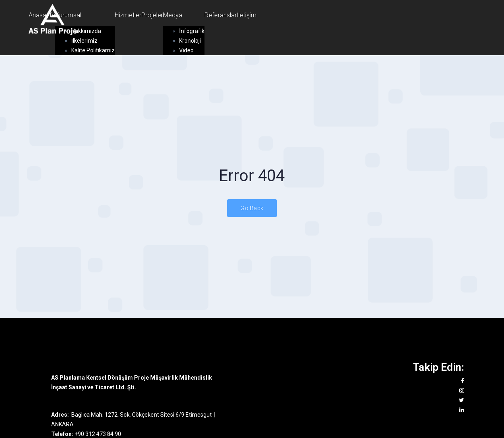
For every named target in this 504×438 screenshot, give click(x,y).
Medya (173, 15)
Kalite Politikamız (93, 50)
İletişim (247, 15)
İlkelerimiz (84, 41)
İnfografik (192, 31)
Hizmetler (128, 15)
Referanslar (221, 15)
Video (186, 50)
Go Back (252, 208)
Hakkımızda (86, 31)
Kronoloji (190, 41)
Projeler (152, 15)
